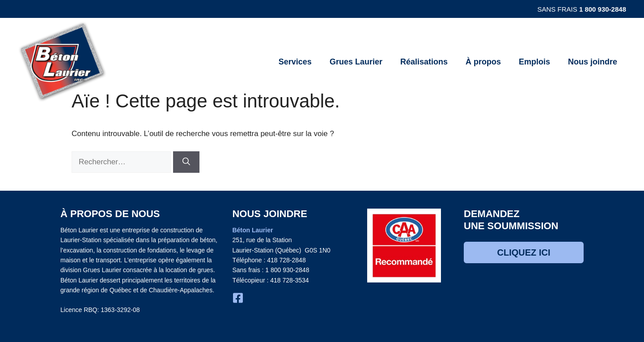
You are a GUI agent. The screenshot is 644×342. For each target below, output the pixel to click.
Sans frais (582, 9)
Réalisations (424, 62)
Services (295, 62)
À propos (483, 62)
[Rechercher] (186, 162)
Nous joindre (593, 62)
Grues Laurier (356, 62)
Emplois (534, 62)
